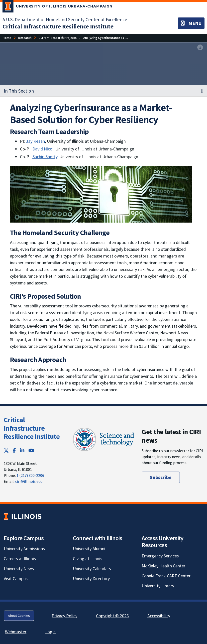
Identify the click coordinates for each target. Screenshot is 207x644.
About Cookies (19, 616)
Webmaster (16, 632)
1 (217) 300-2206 (30, 475)
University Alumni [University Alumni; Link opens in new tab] (89, 549)
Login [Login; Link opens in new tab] (50, 632)
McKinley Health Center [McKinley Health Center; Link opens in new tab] (163, 566)
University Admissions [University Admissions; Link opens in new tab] (24, 549)
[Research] (25, 38)
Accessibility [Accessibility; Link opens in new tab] (159, 616)
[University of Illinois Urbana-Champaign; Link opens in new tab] (57, 7)
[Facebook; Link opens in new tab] (14, 451)
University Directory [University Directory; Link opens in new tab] (91, 579)
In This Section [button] (19, 91)
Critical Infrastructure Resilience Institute (32, 428)
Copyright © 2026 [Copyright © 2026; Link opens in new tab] (112, 616)
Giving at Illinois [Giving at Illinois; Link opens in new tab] (88, 559)
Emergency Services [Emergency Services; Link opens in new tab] (160, 556)
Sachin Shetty (45, 157)
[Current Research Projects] (57, 38)
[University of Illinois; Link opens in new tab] (23, 516)
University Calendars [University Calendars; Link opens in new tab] (92, 569)
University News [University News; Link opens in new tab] (19, 569)
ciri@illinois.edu (29, 481)
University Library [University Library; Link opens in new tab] (158, 586)
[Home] (7, 38)
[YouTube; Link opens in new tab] (31, 451)
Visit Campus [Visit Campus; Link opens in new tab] (16, 579)
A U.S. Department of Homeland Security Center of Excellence (65, 19)
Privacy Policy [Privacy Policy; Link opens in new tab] (64, 616)
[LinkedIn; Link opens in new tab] (22, 451)
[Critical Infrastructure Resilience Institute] (58, 26)
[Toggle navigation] (191, 23)
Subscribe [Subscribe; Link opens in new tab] (161, 477)
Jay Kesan (35, 141)
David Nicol (43, 149)
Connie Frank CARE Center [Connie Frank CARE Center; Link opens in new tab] (166, 576)
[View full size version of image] (200, 48)
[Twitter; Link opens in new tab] (6, 451)
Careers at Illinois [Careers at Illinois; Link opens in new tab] (20, 559)
